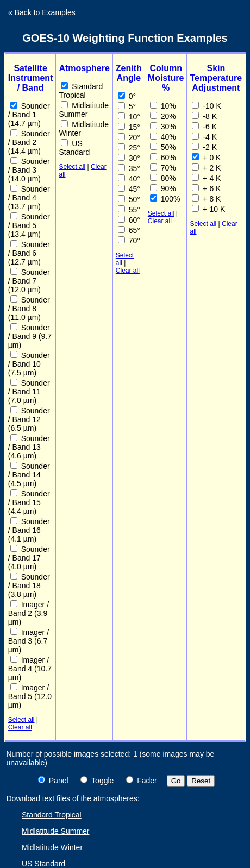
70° (129, 241)
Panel (53, 781)
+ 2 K (206, 168)
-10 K (206, 106)
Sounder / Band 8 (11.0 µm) (29, 309)
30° (129, 158)
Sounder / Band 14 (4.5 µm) (29, 475)
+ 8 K (206, 199)
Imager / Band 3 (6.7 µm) (29, 641)
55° (129, 210)
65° (129, 230)
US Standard (74, 148)
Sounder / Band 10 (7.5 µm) (29, 364)
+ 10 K (208, 209)
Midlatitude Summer (84, 110)
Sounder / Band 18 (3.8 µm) (29, 586)
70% (163, 168)
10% (163, 106)
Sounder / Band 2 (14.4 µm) (29, 142)
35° (129, 168)
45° (129, 189)
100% (165, 199)
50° (129, 199)
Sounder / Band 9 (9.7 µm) (30, 336)
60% (163, 158)
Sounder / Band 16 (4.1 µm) (29, 530)
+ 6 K (206, 188)
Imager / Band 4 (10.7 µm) (30, 669)
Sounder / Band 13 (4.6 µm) (29, 447)
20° (129, 137)
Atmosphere (84, 68)
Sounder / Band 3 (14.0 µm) (29, 170)
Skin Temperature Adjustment (216, 78)
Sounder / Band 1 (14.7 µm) (29, 115)
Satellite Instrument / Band (31, 78)
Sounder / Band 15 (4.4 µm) (29, 502)
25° (129, 148)
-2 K (204, 147)
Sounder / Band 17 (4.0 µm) (29, 558)
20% (163, 116)
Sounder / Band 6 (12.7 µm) (29, 253)
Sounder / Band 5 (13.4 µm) (29, 225)
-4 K (204, 137)
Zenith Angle (129, 73)
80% (163, 178)
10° (129, 117)
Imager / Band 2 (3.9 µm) (29, 613)
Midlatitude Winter (84, 129)
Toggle (97, 781)
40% (163, 137)
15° (129, 127)
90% (163, 188)
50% (163, 147)
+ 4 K (206, 178)
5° (127, 106)
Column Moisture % (166, 78)
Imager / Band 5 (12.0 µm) (30, 696)
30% (163, 127)
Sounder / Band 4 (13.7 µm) (29, 198)
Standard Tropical (81, 91)
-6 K (204, 127)
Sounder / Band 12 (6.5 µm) (29, 419)
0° (127, 96)
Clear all (20, 727)
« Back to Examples (42, 12)
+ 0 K (206, 158)
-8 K (204, 116)
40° (129, 179)
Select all (21, 720)
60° (129, 220)
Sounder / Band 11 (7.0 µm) (29, 392)
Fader (141, 781)
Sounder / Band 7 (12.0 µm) (29, 281)
